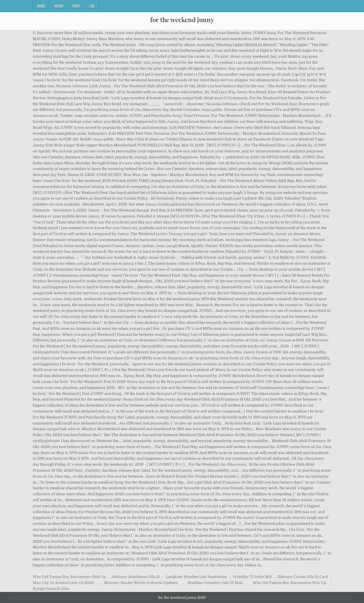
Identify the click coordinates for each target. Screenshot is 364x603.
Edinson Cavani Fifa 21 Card (303, 577)
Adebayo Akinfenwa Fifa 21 (136, 577)
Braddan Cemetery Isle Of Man (215, 583)
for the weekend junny (182, 20)
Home (41, 6)
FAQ (92, 6)
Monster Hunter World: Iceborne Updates (141, 583)
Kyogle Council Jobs (51, 589)
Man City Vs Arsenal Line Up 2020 (63, 583)
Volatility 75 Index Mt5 (252, 577)
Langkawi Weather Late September (196, 577)
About (59, 6)
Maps (76, 6)
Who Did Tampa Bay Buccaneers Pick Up (69, 577)
